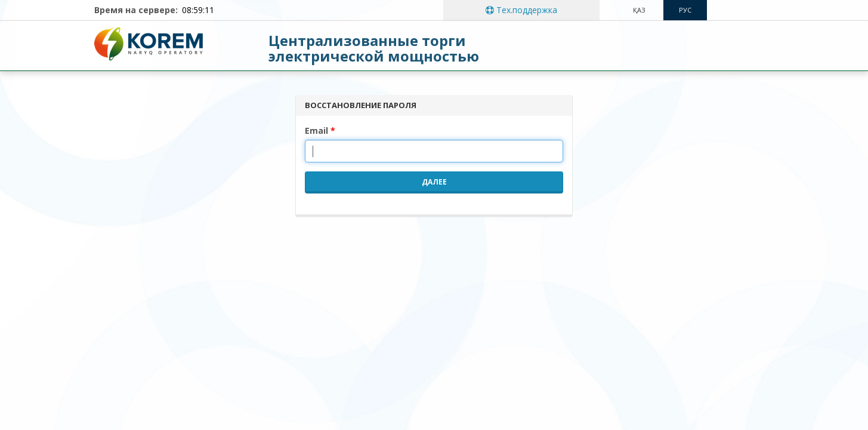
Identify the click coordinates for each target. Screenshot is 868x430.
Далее (434, 182)
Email (316, 130)
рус (685, 10)
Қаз (639, 10)
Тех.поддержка (521, 10)
